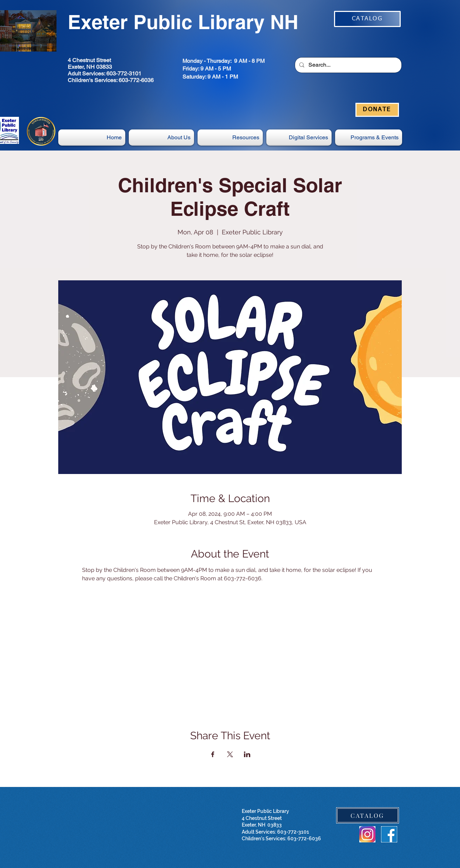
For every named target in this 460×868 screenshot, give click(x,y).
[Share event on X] (230, 754)
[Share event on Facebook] (213, 754)
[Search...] (348, 65)
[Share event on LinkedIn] (247, 754)
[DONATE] (377, 110)
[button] (299, 138)
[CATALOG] (367, 19)
